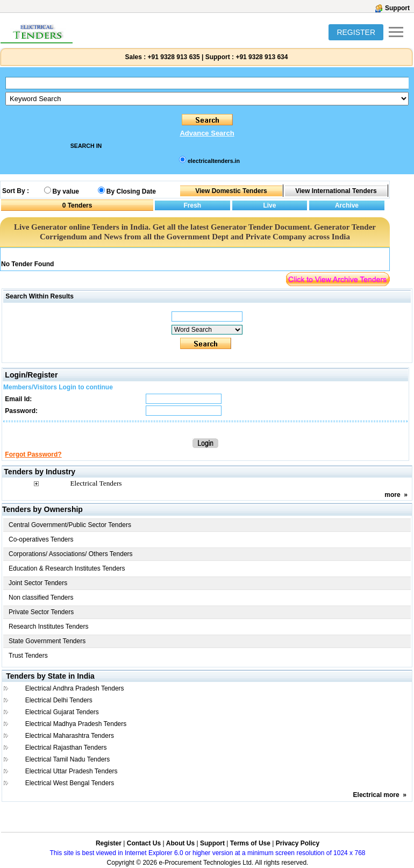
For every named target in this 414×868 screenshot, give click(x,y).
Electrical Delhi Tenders (59, 700)
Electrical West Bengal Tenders (70, 783)
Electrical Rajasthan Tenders (66, 748)
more (392, 495)
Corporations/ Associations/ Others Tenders (71, 554)
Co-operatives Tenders (41, 539)
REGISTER (356, 32)
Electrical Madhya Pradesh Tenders (76, 724)
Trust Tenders (28, 656)
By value (66, 191)
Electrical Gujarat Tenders (62, 712)
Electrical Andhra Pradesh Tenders (75, 688)
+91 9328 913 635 (173, 57)
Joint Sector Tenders (38, 583)
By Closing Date (131, 191)
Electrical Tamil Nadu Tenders (68, 759)
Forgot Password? (33, 454)
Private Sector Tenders (41, 612)
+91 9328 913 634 (262, 57)
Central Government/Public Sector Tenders (70, 525)
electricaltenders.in (214, 161)
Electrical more (376, 795)
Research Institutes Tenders (49, 627)
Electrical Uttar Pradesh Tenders (72, 771)
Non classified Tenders (41, 597)
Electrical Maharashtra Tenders (70, 736)
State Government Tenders (47, 641)
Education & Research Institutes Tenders (67, 568)
